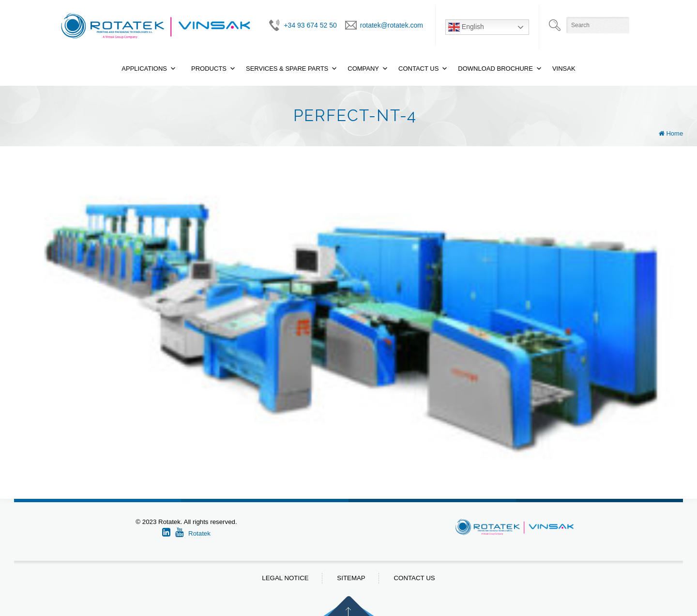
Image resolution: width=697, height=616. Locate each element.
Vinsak (564, 69)
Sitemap (351, 578)
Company (363, 69)
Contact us (414, 578)
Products (209, 69)
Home (674, 133)
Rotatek (199, 533)
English (466, 27)
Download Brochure (495, 69)
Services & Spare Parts (287, 69)
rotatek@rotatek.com (392, 25)
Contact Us (418, 69)
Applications (144, 69)
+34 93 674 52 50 (310, 25)
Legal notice (285, 578)
